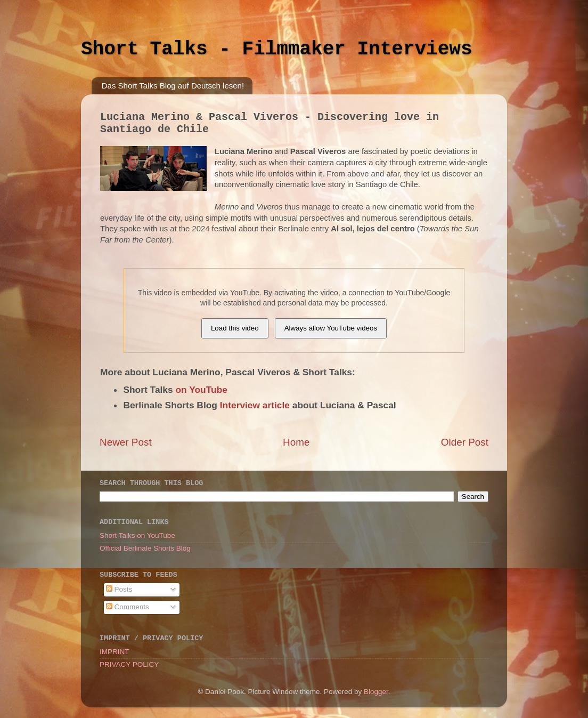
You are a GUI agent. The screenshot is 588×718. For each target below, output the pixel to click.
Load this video (235, 328)
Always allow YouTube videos (331, 328)
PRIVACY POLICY (129, 664)
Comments (128, 607)
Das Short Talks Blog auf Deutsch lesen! (173, 86)
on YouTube (202, 390)
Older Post (465, 442)
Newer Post (126, 442)
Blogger (376, 692)
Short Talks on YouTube (137, 535)
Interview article (255, 405)
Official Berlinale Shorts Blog (145, 548)
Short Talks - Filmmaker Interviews (277, 49)
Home (296, 442)
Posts (119, 589)
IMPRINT (115, 652)
